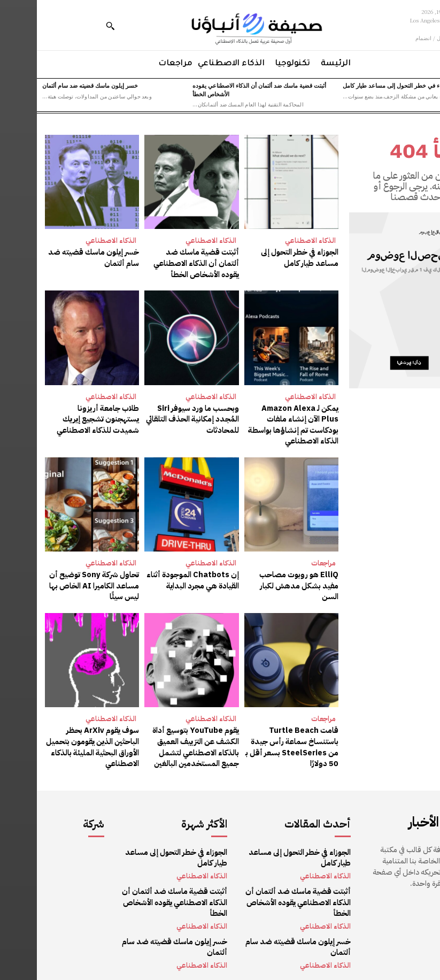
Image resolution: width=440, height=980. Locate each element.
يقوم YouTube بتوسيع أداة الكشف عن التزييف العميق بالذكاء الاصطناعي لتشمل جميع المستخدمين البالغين (160, 740)
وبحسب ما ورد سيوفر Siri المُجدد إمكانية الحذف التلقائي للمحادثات (157, 417)
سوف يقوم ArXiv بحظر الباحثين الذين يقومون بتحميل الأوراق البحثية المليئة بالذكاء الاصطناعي (57, 740)
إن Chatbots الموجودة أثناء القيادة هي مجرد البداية (157, 576)
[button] (73, 26)
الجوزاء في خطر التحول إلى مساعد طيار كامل (361, 85)
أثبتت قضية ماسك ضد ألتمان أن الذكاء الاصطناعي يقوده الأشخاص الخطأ (222, 89)
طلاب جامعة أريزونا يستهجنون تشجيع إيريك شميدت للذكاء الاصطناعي (56, 417)
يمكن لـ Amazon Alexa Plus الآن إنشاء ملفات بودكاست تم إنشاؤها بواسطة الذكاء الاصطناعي (255, 422)
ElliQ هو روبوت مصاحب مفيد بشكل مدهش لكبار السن (255, 576)
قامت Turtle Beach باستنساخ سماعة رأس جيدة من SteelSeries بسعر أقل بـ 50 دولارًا (256, 740)
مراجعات (287, 559)
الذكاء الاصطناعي (273, 240)
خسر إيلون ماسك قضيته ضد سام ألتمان (53, 85)
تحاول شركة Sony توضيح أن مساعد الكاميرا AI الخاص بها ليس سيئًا (59, 581)
